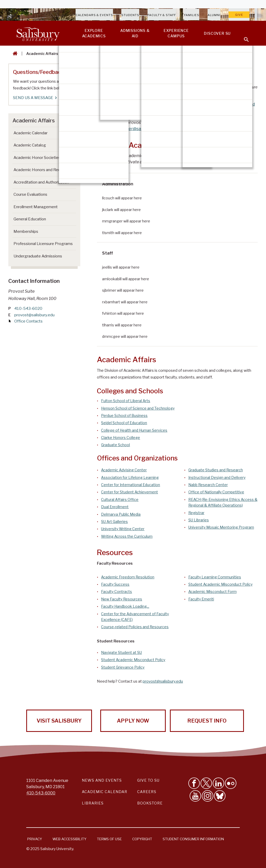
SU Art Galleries (114, 521)
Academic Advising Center (124, 470)
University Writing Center (123, 529)
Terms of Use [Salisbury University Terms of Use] (109, 839)
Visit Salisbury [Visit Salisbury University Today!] (59, 721)
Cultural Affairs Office (120, 499)
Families (192, 15)
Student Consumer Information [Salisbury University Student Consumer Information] (193, 839)
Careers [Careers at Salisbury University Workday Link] (147, 792)
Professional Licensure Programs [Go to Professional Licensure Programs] (43, 244)
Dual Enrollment (115, 507)
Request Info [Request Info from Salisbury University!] (207, 721)
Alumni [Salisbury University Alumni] (214, 15)
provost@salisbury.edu (163, 681)
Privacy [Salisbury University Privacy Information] (35, 839)
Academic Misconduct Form (212, 591)
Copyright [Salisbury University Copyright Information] (142, 839)
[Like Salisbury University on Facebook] (194, 783)
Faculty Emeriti (201, 599)
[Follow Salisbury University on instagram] (208, 796)
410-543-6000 (41, 793)
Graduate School (115, 445)
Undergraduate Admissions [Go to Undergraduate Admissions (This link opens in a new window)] (38, 256)
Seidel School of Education (124, 423)
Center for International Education (131, 485)
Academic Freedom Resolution (128, 577)
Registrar (196, 513)
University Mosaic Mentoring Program (221, 527)
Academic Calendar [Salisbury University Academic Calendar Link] (105, 792)
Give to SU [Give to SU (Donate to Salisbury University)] (148, 780)
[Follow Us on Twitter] (206, 783)
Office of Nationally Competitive (216, 492)
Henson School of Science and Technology (138, 408)
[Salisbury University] (38, 33)
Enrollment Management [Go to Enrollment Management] (36, 207)
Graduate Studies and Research (216, 470)
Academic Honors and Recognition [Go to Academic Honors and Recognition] (44, 170)
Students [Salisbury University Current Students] (130, 15)
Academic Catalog (30, 145)
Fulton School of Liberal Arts (126, 401)
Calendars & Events (94, 15)
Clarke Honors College (121, 437)
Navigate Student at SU (121, 652)
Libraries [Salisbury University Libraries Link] (93, 803)
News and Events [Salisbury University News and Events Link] (102, 780)
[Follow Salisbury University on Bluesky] (220, 796)
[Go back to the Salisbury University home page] (14, 54)
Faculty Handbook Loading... (125, 606)
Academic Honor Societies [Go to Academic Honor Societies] (37, 158)
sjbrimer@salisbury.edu (139, 129)
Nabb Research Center (208, 485)
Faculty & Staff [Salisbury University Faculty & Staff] (162, 15)
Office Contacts (28, 321)
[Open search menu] (243, 36)
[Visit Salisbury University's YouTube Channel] (195, 796)
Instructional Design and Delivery (217, 477)
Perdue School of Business (124, 415)
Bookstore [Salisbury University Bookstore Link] (150, 803)
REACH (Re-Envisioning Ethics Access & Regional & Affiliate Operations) (223, 502)
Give (239, 15)
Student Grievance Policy (123, 667)
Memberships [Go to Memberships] (26, 232)
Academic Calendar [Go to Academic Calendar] (31, 133)
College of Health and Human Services (134, 430)
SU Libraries (199, 520)
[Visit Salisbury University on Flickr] (231, 783)
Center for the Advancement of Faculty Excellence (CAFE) (135, 617)
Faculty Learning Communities (215, 577)
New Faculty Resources (122, 599)
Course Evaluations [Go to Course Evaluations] (30, 194)
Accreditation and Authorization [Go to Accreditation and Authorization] (41, 182)
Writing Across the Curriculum (127, 536)
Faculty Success (115, 584)
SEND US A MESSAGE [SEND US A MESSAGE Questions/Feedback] (35, 98)
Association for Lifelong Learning (130, 477)
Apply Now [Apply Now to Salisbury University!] (133, 721)
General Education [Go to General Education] (30, 219)
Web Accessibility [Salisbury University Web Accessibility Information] (69, 839)
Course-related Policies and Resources (135, 627)
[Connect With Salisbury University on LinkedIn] (218, 783)
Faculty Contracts (117, 591)
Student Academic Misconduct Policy (220, 584)
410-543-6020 (28, 309)
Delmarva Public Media (121, 514)
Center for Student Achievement (129, 492)
